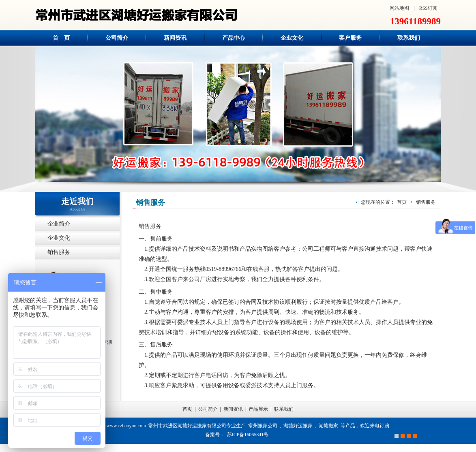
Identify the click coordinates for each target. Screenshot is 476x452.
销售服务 (59, 252)
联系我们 (284, 409)
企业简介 (59, 224)
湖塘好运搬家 (298, 426)
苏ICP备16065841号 (248, 435)
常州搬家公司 (263, 426)
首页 (402, 202)
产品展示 (258, 409)
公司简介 (208, 409)
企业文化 (59, 238)
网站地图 (399, 8)
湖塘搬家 (328, 426)
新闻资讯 (233, 409)
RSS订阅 (428, 8)
